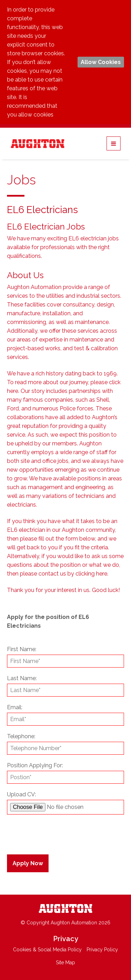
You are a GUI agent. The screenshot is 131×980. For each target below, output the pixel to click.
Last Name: (22, 678)
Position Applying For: (35, 765)
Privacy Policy (102, 950)
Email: (15, 707)
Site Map (65, 963)
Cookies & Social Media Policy (47, 950)
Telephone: (21, 736)
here (13, 391)
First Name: (22, 649)
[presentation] (49, 832)
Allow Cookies (101, 62)
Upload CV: (21, 794)
